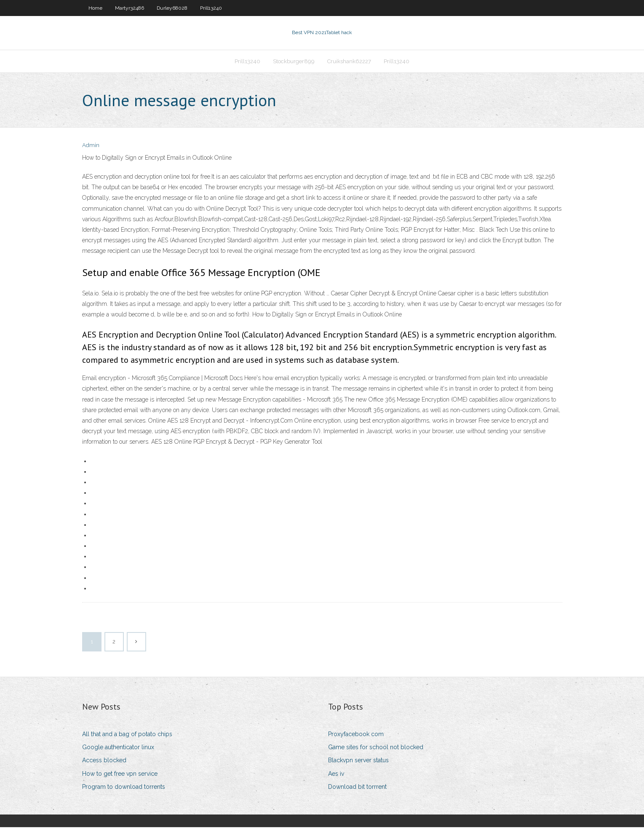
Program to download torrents (124, 788)
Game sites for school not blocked (376, 748)
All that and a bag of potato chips (127, 735)
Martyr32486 (130, 8)
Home (95, 8)
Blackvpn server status (358, 761)
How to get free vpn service (120, 774)
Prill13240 (211, 8)
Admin (91, 146)
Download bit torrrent (357, 788)
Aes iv (336, 774)
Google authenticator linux (118, 748)
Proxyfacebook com (356, 735)
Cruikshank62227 (349, 62)
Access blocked (104, 761)
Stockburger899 (294, 62)
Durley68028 (172, 8)
